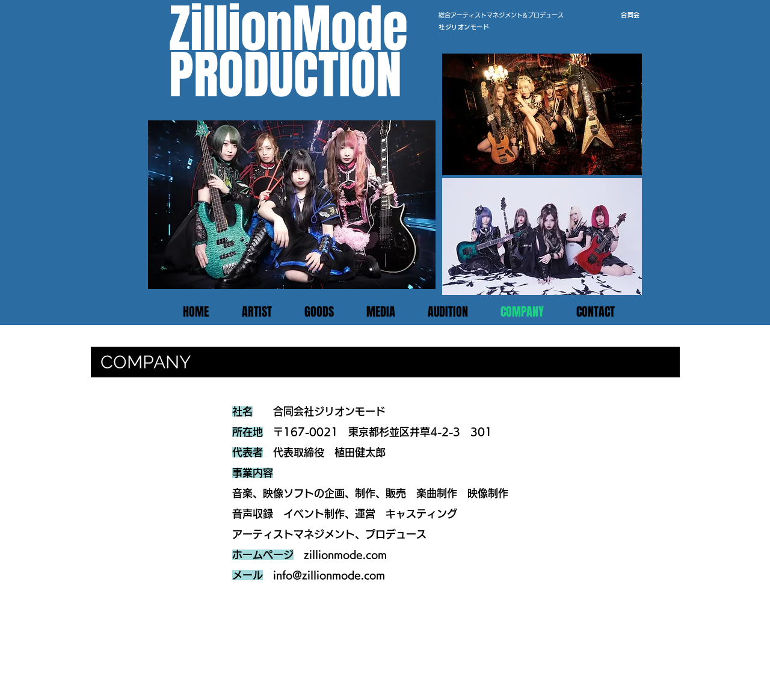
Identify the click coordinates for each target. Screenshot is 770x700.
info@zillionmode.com (329, 575)
